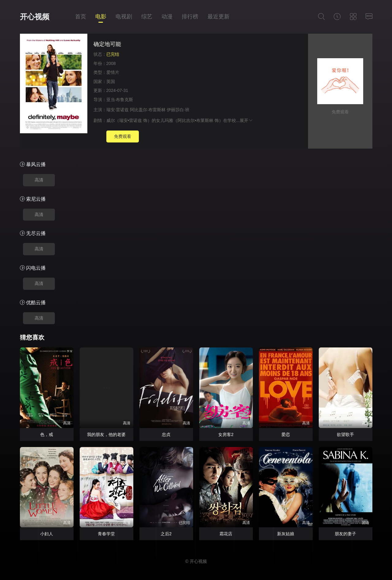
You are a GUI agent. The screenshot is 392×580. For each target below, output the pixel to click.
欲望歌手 (345, 434)
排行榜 (190, 17)
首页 (81, 17)
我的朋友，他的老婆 (106, 434)
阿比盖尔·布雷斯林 (148, 110)
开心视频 (35, 17)
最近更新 (219, 17)
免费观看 (123, 136)
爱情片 (113, 72)
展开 (246, 120)
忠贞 (166, 434)
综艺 (147, 17)
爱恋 (286, 434)
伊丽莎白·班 (178, 110)
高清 (39, 180)
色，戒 (47, 434)
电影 (101, 17)
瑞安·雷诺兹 (118, 110)
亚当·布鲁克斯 (120, 100)
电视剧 (124, 17)
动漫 (167, 17)
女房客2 (226, 434)
